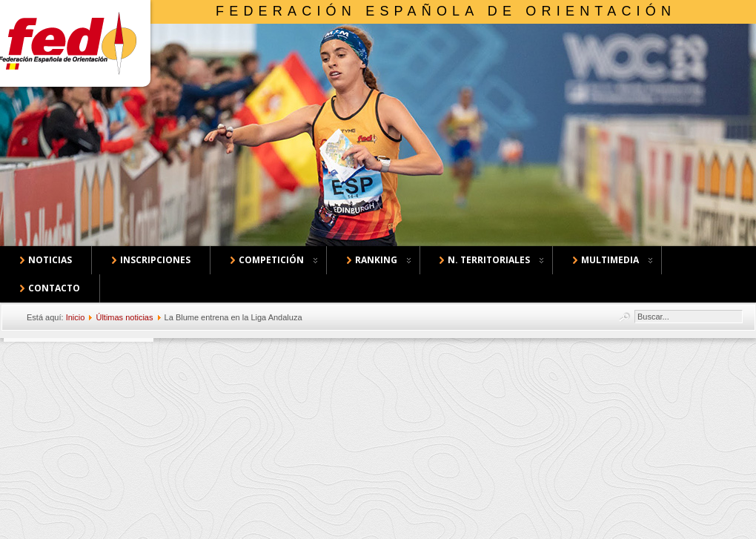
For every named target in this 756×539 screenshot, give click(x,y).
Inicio (76, 317)
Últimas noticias (124, 317)
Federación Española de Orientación (446, 11)
